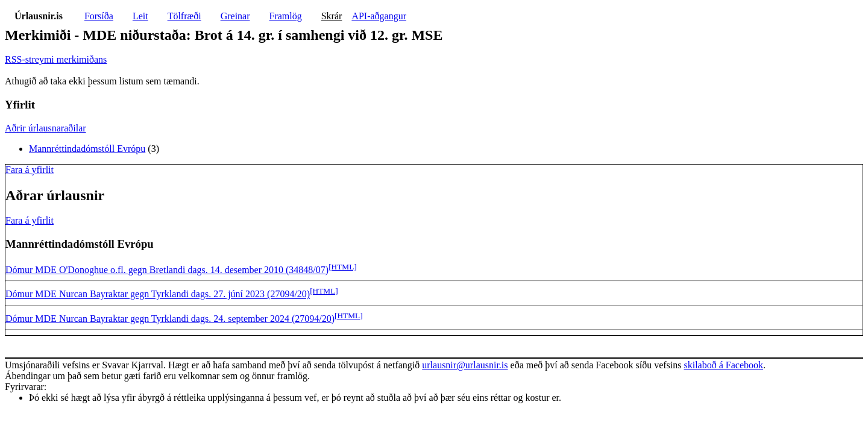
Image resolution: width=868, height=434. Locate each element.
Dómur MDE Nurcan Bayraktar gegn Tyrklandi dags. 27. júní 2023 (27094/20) (158, 294)
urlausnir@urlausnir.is (465, 365)
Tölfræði (184, 16)
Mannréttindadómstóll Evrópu (87, 149)
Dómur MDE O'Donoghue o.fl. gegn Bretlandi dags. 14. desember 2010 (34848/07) (167, 270)
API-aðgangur (379, 16)
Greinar (235, 16)
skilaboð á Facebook (723, 365)
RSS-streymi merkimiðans (56, 59)
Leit (140, 16)
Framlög (286, 16)
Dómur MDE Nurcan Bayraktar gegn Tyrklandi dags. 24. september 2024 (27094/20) (170, 319)
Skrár (332, 16)
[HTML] (343, 267)
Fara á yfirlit (30, 170)
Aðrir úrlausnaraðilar (46, 128)
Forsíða (99, 16)
